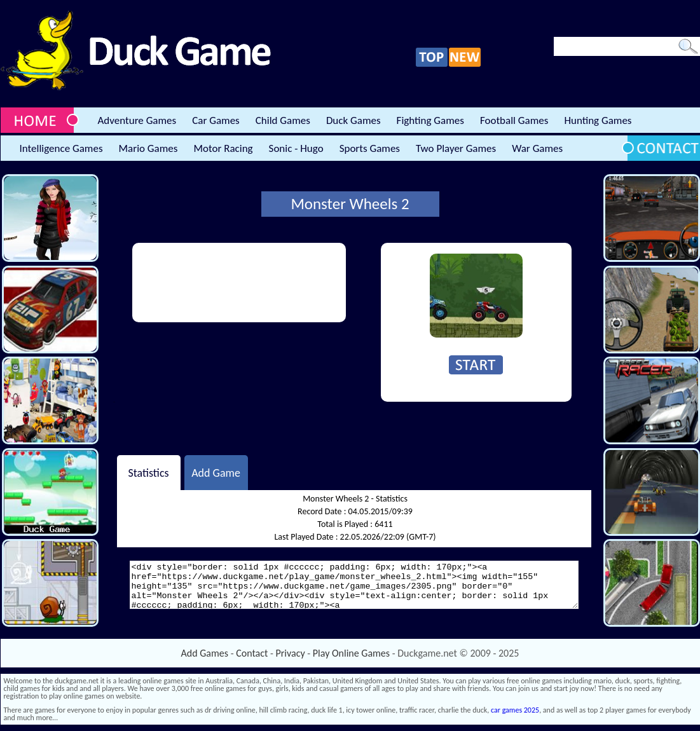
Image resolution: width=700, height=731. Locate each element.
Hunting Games (598, 120)
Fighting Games (430, 120)
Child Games (283, 120)
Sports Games (370, 148)
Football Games (514, 120)
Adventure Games (137, 120)
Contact (252, 653)
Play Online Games (351, 653)
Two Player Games (456, 148)
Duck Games (353, 120)
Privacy (291, 653)
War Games (537, 148)
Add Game (216, 472)
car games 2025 (515, 710)
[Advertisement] (186, 283)
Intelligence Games (61, 148)
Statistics (148, 472)
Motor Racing (223, 148)
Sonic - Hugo (296, 148)
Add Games (205, 653)
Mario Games (148, 148)
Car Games (216, 120)
